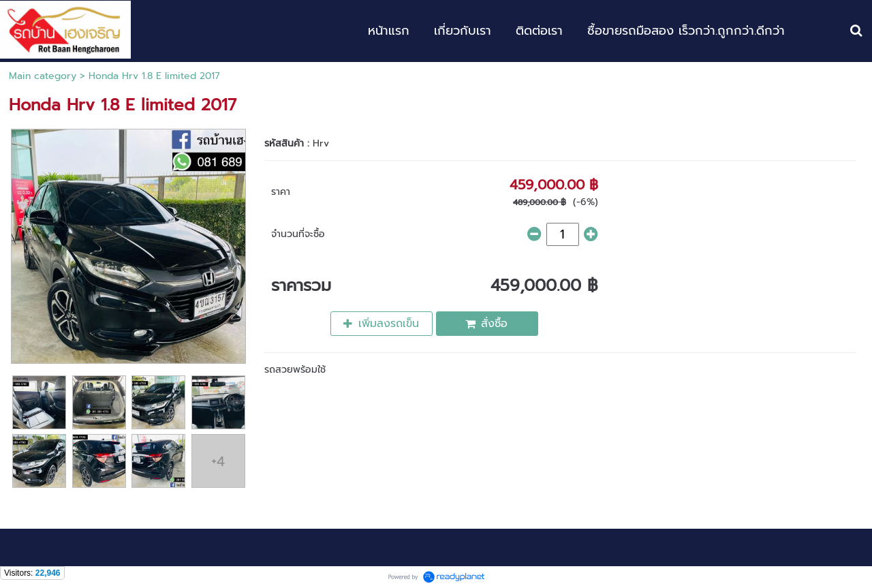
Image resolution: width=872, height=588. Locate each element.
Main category (43, 76)
